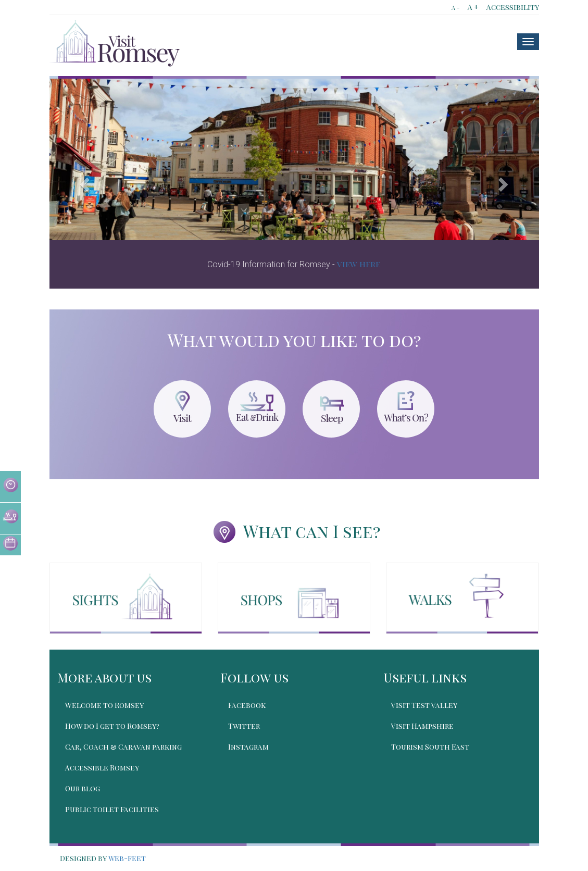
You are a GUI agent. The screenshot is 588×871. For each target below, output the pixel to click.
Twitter (244, 726)
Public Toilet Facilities (112, 809)
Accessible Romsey (102, 768)
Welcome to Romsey (104, 705)
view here (359, 264)
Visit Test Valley (424, 705)
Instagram (248, 747)
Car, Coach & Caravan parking (123, 747)
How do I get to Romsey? (112, 726)
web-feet (127, 858)
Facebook (247, 705)
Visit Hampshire (422, 726)
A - (456, 8)
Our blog (83, 788)
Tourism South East (430, 747)
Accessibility (513, 7)
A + (473, 7)
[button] (86, 184)
